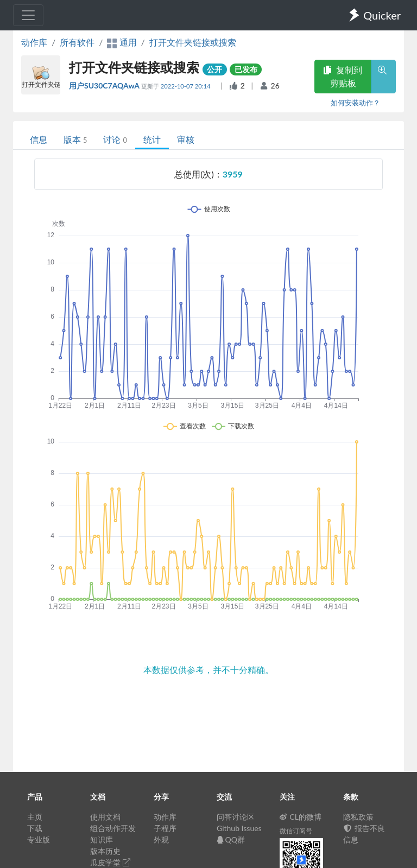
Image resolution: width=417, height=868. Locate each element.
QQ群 (231, 840)
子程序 (165, 828)
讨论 (115, 139)
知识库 (102, 840)
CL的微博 (301, 817)
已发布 (246, 69)
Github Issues (239, 828)
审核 (186, 139)
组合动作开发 (113, 828)
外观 (161, 840)
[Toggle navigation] (28, 15)
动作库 (34, 42)
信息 (39, 139)
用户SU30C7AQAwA (105, 85)
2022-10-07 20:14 (187, 86)
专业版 (39, 840)
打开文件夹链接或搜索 (193, 42)
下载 (35, 828)
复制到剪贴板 (343, 76)
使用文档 (105, 817)
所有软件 (77, 42)
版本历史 (105, 851)
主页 (35, 817)
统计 (152, 139)
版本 (75, 139)
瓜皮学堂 (110, 862)
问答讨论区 (236, 817)
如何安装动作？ (355, 103)
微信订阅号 (296, 831)
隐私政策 (358, 817)
